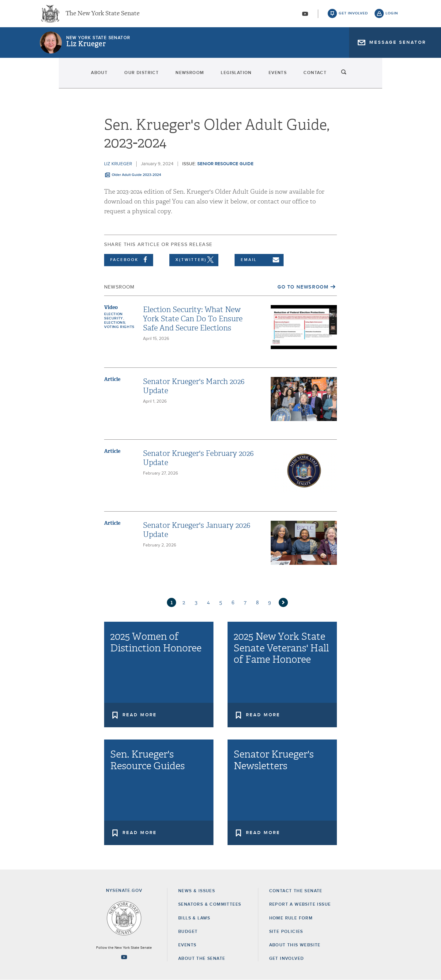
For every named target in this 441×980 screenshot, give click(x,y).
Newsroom (176, 76)
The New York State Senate (103, 15)
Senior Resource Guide (225, 164)
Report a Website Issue (300, 904)
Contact (354, 76)
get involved (353, 15)
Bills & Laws (194, 918)
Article (112, 379)
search (392, 76)
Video (111, 307)
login (392, 15)
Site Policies (286, 932)
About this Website (295, 945)
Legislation (240, 76)
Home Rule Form (291, 918)
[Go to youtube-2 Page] (124, 957)
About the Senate (202, 959)
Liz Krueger (86, 47)
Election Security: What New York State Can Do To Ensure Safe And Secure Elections (193, 319)
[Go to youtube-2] (305, 16)
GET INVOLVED (287, 959)
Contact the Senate (296, 891)
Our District (111, 76)
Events (299, 76)
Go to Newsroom (303, 287)
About (51, 76)
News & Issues (197, 891)
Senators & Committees (210, 904)
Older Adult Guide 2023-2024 (136, 175)
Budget (188, 932)
